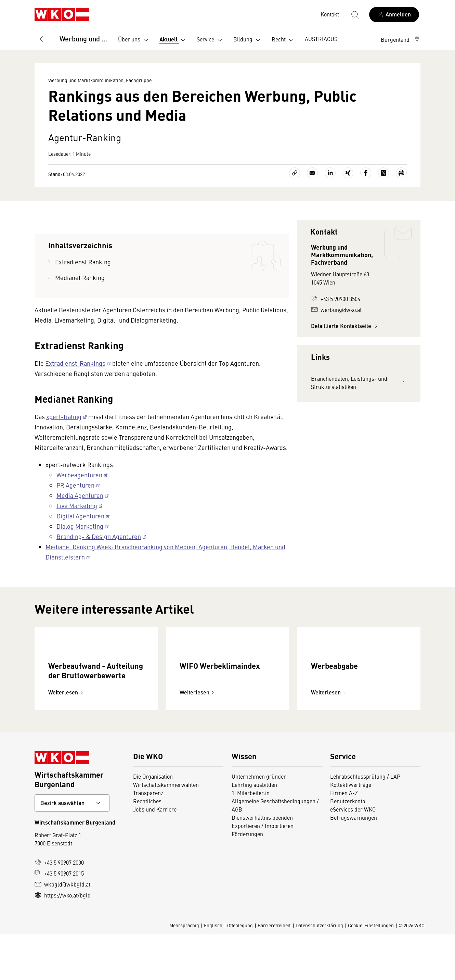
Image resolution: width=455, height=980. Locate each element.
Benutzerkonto (348, 846)
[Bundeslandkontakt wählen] (72, 849)
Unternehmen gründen (259, 822)
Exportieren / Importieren (263, 871)
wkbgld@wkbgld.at (62, 930)
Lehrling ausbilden (254, 830)
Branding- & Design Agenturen (99, 536)
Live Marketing (77, 506)
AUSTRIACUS (321, 39)
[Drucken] (401, 173)
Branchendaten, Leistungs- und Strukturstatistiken (359, 382)
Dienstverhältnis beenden (262, 863)
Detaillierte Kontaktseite (345, 326)
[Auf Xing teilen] (348, 173)
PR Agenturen (75, 485)
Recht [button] (284, 40)
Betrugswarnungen (354, 863)
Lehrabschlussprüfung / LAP (365, 822)
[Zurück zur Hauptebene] (41, 39)
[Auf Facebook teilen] (366, 173)
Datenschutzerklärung (319, 971)
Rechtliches (147, 846)
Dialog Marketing (80, 526)
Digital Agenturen (80, 516)
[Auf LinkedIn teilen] (330, 173)
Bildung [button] (248, 40)
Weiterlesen (67, 738)
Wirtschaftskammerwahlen (166, 830)
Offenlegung (240, 971)
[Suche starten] (355, 14)
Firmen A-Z (344, 838)
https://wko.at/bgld (63, 941)
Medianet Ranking (80, 278)
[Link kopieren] (295, 173)
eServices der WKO (353, 855)
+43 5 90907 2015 (59, 919)
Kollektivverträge (351, 830)
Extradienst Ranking (83, 262)
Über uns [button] (135, 40)
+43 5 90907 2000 (59, 908)
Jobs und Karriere (155, 855)
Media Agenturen (80, 495)
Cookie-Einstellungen (371, 971)
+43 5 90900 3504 (336, 299)
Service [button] (211, 40)
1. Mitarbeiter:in (251, 838)
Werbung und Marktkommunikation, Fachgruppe (84, 39)
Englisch (213, 971)
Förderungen (247, 879)
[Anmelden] (394, 15)
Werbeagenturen (79, 475)
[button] (401, 39)
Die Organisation (153, 822)
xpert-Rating (64, 417)
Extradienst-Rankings (75, 363)
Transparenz (148, 838)
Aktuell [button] (174, 40)
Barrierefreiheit (274, 971)
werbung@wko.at (336, 310)
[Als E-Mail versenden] (312, 173)
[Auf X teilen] (383, 173)
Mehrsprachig (184, 971)
